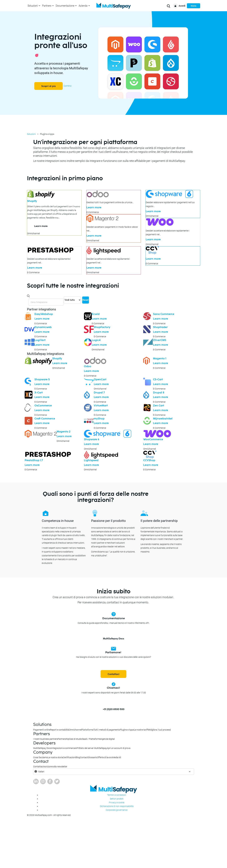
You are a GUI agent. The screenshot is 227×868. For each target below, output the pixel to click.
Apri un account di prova (119, 748)
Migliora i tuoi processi (160, 730)
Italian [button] (41, 772)
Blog (78, 757)
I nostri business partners (45, 739)
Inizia (194, 6)
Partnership (63, 739)
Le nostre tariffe (142, 730)
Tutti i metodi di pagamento (107, 730)
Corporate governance (117, 810)
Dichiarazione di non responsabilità (117, 806)
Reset (85, 300)
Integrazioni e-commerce (63, 748)
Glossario (92, 757)
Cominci (68, 86)
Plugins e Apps (127, 730)
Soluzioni (33, 6)
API (77, 748)
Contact (84, 757)
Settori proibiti (117, 799)
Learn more (41, 226)
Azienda (83, 6)
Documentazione (65, 6)
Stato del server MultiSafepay (93, 748)
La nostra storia (55, 757)
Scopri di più (49, 86)
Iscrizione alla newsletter (55, 767)
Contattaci (113, 674)
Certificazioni (69, 757)
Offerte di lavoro (105, 757)
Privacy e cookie (117, 802)
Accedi (182, 6)
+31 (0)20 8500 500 (114, 709)
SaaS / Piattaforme (91, 739)
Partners (47, 6)
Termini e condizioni (117, 795)
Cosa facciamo (40, 757)
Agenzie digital (108, 739)
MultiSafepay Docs (113, 639)
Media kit (117, 757)
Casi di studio (76, 739)
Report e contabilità (60, 730)
